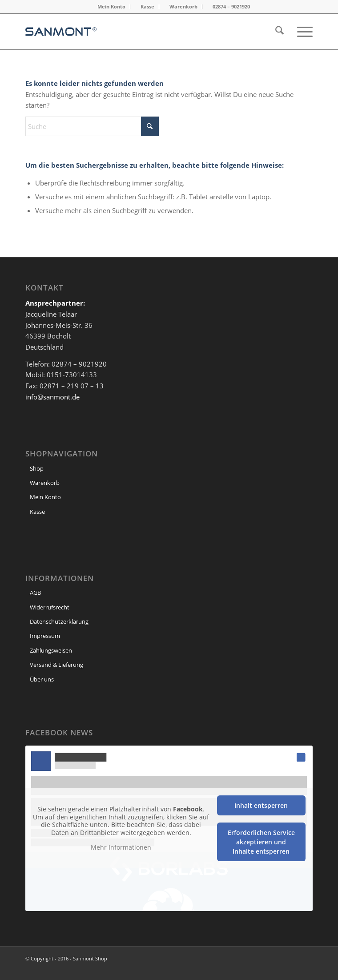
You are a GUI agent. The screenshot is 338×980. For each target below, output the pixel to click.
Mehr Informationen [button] (121, 847)
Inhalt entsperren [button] (261, 805)
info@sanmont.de (52, 397)
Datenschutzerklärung (59, 621)
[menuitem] (112, 7)
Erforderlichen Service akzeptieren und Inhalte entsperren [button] (261, 842)
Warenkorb (183, 6)
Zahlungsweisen (51, 650)
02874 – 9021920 (231, 6)
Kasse (147, 6)
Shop (37, 468)
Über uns (42, 679)
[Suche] (275, 32)
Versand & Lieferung (56, 665)
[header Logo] (140, 32)
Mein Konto (111, 6)
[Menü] (300, 32)
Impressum (45, 636)
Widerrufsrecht (50, 607)
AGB (35, 593)
